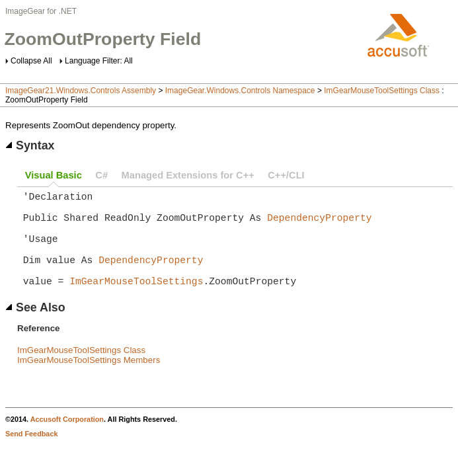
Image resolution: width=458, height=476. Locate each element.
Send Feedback (31, 455)
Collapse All (31, 61)
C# (101, 175)
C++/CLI (286, 175)
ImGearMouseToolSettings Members (89, 381)
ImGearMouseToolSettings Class (382, 91)
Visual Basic (54, 175)
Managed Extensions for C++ (188, 175)
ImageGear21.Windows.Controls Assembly (81, 91)
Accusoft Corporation (67, 440)
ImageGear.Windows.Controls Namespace (240, 91)
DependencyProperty (319, 225)
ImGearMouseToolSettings (136, 301)
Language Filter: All (99, 61)
